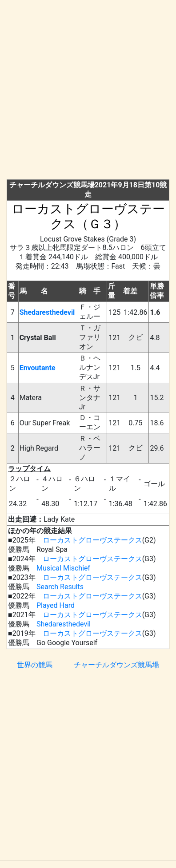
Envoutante (38, 368)
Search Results (60, 587)
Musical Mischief (63, 568)
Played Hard (56, 605)
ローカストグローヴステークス (92, 540)
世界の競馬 (35, 665)
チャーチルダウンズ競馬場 (116, 665)
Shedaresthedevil (47, 312)
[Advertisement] (88, 91)
